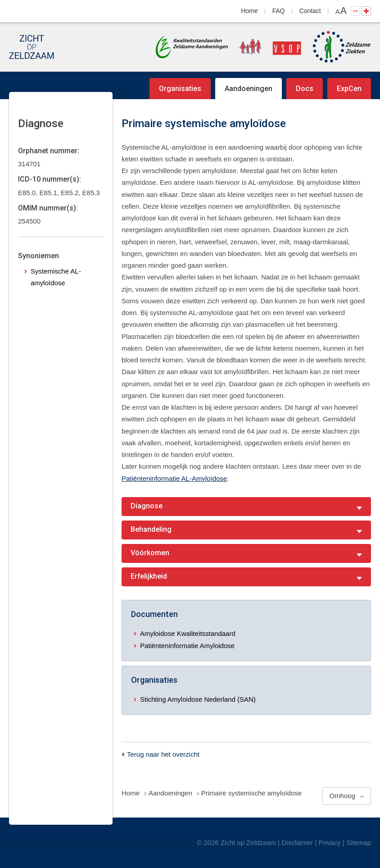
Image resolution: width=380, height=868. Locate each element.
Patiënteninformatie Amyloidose (187, 646)
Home (250, 11)
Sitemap (359, 843)
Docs (305, 89)
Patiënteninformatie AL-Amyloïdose (174, 478)
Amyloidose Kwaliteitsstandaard (188, 633)
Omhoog (342, 796)
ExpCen (349, 89)
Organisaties (180, 89)
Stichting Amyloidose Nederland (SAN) (198, 699)
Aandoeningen (249, 89)
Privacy (330, 843)
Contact (310, 11)
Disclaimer (297, 843)
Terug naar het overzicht (163, 754)
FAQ (279, 11)
